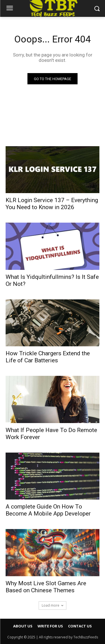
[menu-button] (10, 9)
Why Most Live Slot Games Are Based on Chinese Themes (46, 587)
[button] (97, 8)
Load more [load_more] (53, 605)
